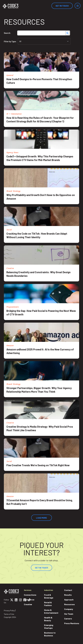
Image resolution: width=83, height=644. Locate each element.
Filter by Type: (10, 41)
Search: (7, 33)
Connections (30, 595)
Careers (68, 619)
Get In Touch (62, 6)
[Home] (10, 6)
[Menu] (78, 6)
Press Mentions (72, 623)
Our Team (69, 614)
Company (69, 609)
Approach (69, 600)
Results (68, 595)
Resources (69, 604)
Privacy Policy (9, 610)
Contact (68, 590)
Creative (28, 604)
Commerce (29, 600)
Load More (42, 518)
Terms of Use (9, 614)
